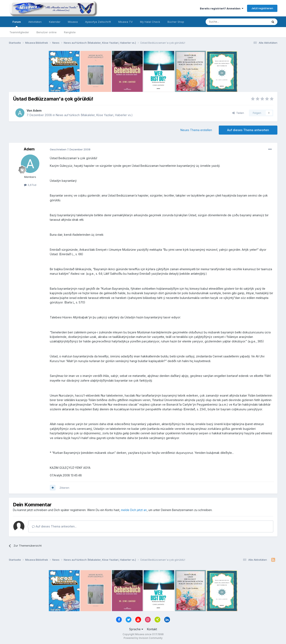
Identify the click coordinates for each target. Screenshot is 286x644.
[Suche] (224, 22)
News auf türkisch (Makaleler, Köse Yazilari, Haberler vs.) (94, 115)
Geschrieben (70, 149)
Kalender (55, 22)
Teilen (238, 113)
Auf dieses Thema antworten (248, 130)
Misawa (73, 22)
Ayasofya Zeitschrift (98, 22)
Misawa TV (125, 22)
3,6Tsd (30, 185)
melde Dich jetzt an (134, 510)
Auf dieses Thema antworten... (54, 526)
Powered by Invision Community (143, 638)
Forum (17, 24)
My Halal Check (150, 22)
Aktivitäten (35, 22)
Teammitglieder (19, 32)
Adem (37, 110)
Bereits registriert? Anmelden (222, 8)
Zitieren (64, 488)
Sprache (136, 629)
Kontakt (152, 629)
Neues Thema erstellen (196, 130)
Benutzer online (47, 32)
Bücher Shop (176, 22)
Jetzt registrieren (262, 8)
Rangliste (70, 32)
